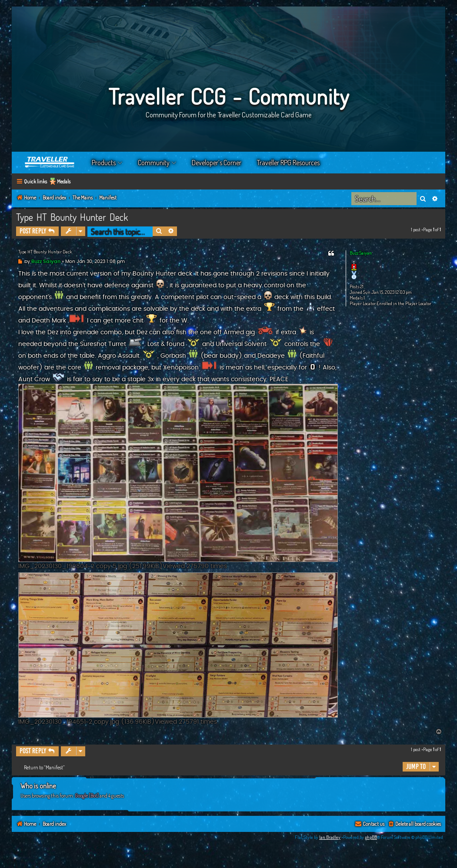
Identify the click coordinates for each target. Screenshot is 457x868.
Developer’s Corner (217, 163)
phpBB (371, 837)
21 (362, 287)
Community (154, 163)
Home (50, 163)
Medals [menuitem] (64, 181)
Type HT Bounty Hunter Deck (72, 217)
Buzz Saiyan (361, 253)
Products (104, 163)
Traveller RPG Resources (288, 163)
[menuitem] (414, 824)
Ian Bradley (330, 837)
